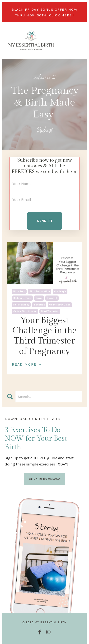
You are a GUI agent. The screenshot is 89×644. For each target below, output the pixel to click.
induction (39, 305)
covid (39, 298)
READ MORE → (27, 364)
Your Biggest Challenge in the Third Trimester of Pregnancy (44, 336)
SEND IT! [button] (45, 221)
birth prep (19, 291)
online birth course (25, 311)
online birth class (60, 305)
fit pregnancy (21, 305)
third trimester (50, 311)
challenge (60, 291)
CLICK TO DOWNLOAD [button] (44, 479)
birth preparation (40, 291)
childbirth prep (22, 298)
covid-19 (52, 298)
